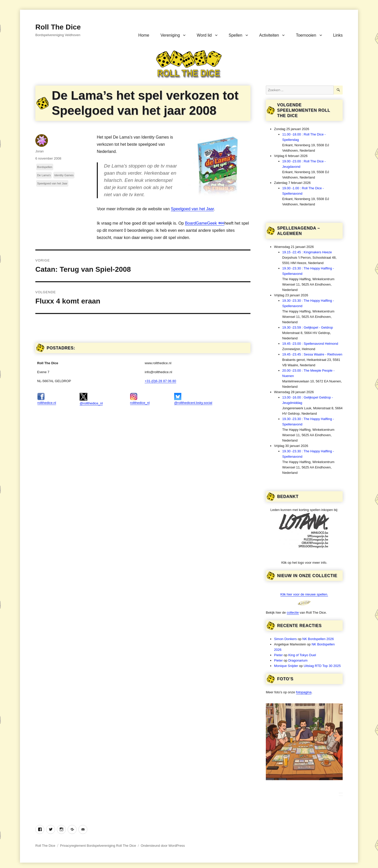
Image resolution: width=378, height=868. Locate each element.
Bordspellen (45, 167)
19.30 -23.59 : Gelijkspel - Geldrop (308, 327)
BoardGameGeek (201, 223)
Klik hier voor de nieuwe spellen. (304, 594)
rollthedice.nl (47, 399)
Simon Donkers (285, 639)
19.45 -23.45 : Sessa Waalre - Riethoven (312, 354)
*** (341, 794)
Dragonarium (298, 660)
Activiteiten (269, 35)
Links (338, 35)
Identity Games (64, 175)
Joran (40, 151)
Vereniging (170, 35)
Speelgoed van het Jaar (192, 209)
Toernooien (306, 35)
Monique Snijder (286, 666)
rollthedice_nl (140, 399)
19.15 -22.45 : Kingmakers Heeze (307, 252)
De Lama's (44, 175)
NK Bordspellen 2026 (318, 639)
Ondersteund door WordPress (163, 846)
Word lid (204, 35)
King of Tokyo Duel (302, 655)
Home (144, 35)
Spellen (235, 35)
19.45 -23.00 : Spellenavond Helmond (310, 344)
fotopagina (304, 692)
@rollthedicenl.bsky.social (193, 399)
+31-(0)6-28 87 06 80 (160, 381)
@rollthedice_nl (91, 399)
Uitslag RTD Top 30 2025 (322, 666)
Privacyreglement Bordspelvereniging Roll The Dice (98, 846)
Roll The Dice (58, 27)
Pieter (278, 655)
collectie (293, 613)
